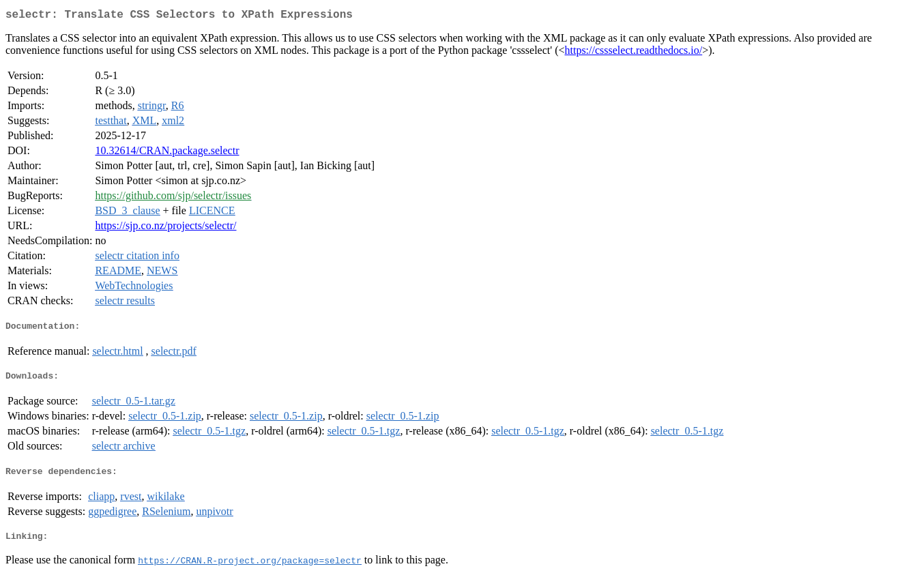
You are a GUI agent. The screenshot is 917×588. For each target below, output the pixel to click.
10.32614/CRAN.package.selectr (167, 153)
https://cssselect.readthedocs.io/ (634, 53)
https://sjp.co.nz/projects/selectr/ (165, 228)
